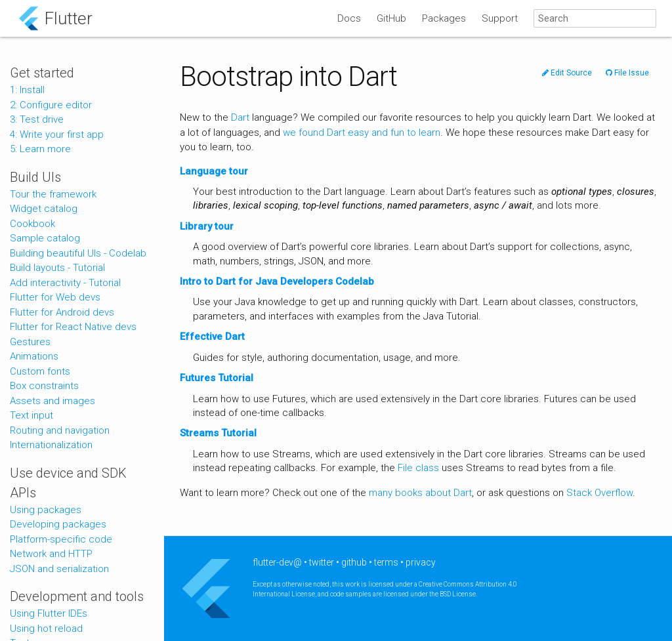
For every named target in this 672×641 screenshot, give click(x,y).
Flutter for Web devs (55, 297)
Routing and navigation (60, 430)
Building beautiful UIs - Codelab (78, 253)
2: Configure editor (51, 105)
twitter (322, 562)
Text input (31, 415)
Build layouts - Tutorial (57, 268)
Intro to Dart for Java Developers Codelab (277, 281)
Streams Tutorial (218, 433)
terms (386, 562)
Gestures (30, 342)
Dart (240, 117)
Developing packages (58, 524)
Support (500, 18)
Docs (349, 18)
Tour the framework (53, 194)
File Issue (627, 73)
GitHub (391, 18)
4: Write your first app (57, 134)
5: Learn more (40, 149)
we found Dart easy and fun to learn (362, 133)
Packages (444, 18)
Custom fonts (40, 371)
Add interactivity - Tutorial (65, 283)
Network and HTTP (51, 554)
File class (418, 468)
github (354, 562)
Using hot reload (46, 629)
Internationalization (51, 445)
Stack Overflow (599, 493)
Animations (34, 356)
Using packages (46, 510)
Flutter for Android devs (62, 312)
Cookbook (32, 224)
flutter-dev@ (277, 562)
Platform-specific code (61, 539)
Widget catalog (44, 209)
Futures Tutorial (217, 378)
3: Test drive (37, 119)
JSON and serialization (59, 569)
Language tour (214, 171)
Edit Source (567, 73)
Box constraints (44, 386)
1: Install (27, 90)
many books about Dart (420, 493)
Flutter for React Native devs (73, 327)
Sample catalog (45, 238)
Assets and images (52, 401)
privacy (421, 562)
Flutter (69, 18)
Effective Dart (212, 337)
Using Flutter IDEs (49, 613)
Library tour (207, 226)
